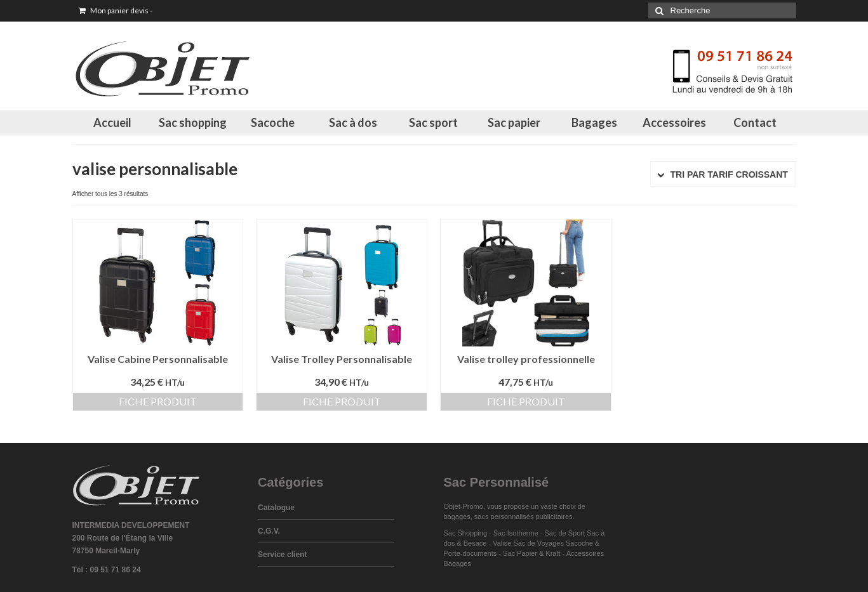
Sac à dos (353, 122)
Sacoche (273, 122)
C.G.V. (269, 531)
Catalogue (276, 508)
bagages (457, 516)
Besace (475, 543)
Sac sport (433, 122)
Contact (755, 122)
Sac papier (514, 122)
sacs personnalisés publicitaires (524, 516)
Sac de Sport (564, 533)
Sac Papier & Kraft (532, 553)
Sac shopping (193, 122)
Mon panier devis (116, 10)
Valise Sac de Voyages (528, 543)
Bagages (594, 122)
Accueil (112, 122)
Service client (282, 555)
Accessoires (674, 122)
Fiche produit (158, 401)
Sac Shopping (466, 533)
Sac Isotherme (516, 533)
